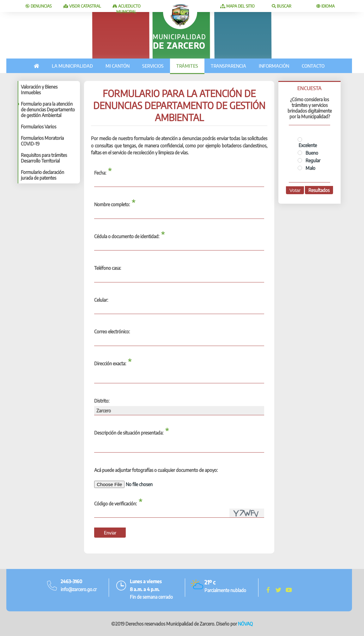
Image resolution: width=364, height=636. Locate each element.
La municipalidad (72, 66)
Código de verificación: (115, 503)
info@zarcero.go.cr (79, 589)
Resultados (319, 190)
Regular (309, 160)
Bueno (308, 153)
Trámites (187, 66)
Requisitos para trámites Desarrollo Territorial (44, 158)
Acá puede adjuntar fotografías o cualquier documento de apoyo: (156, 470)
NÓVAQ (245, 624)
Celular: (101, 300)
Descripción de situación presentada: (129, 433)
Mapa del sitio (237, 6)
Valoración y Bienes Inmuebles (39, 90)
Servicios (153, 66)
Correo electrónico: (112, 331)
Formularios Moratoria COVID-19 (42, 141)
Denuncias (39, 6)
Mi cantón (118, 66)
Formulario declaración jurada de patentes (42, 175)
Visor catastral (82, 6)
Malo (306, 168)
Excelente (307, 143)
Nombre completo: (112, 204)
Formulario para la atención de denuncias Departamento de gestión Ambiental (48, 109)
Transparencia (228, 66)
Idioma (325, 6)
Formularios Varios (39, 127)
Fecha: (100, 173)
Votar (295, 190)
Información (274, 66)
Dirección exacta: (110, 363)
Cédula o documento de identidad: (127, 236)
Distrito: (102, 401)
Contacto (313, 66)
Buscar (282, 6)
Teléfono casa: (108, 268)
